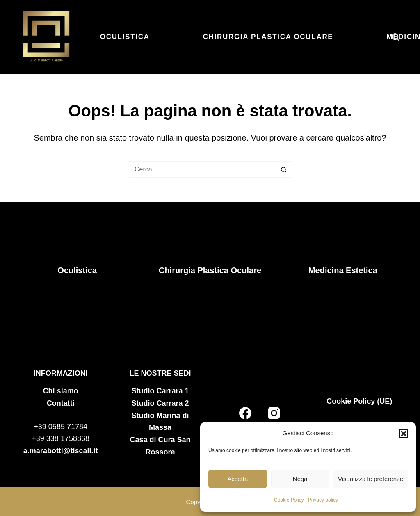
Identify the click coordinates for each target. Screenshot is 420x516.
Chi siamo (61, 391)
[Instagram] (274, 413)
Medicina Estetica (343, 270)
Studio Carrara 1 (160, 391)
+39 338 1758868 (60, 438)
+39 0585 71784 (60, 427)
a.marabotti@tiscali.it (61, 451)
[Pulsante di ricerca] (284, 169)
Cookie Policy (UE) (359, 401)
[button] (404, 434)
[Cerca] (395, 37)
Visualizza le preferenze (371, 479)
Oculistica (125, 37)
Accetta (237, 479)
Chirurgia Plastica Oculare (268, 37)
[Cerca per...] (202, 169)
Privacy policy (323, 500)
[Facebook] (245, 413)
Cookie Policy (289, 500)
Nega (300, 479)
